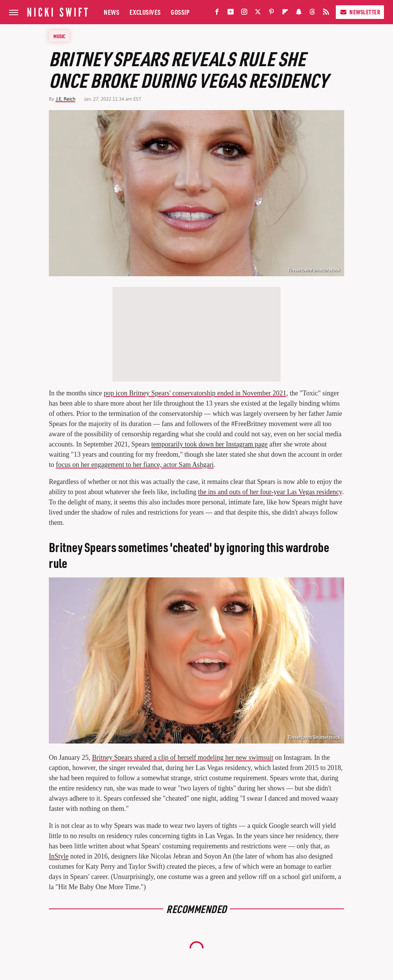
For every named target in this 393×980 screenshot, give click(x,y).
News (112, 12)
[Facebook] (217, 13)
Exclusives (145, 12)
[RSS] (326, 13)
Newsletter (360, 12)
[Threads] (312, 13)
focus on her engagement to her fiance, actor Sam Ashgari (135, 465)
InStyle (59, 856)
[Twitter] (258, 13)
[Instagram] (244, 13)
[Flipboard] (285, 13)
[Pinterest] (271, 13)
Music (59, 36)
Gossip (180, 12)
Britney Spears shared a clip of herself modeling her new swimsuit (183, 758)
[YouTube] (231, 13)
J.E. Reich (65, 99)
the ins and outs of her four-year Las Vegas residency (270, 492)
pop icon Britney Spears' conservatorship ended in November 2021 (195, 393)
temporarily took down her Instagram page (209, 444)
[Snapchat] (299, 13)
